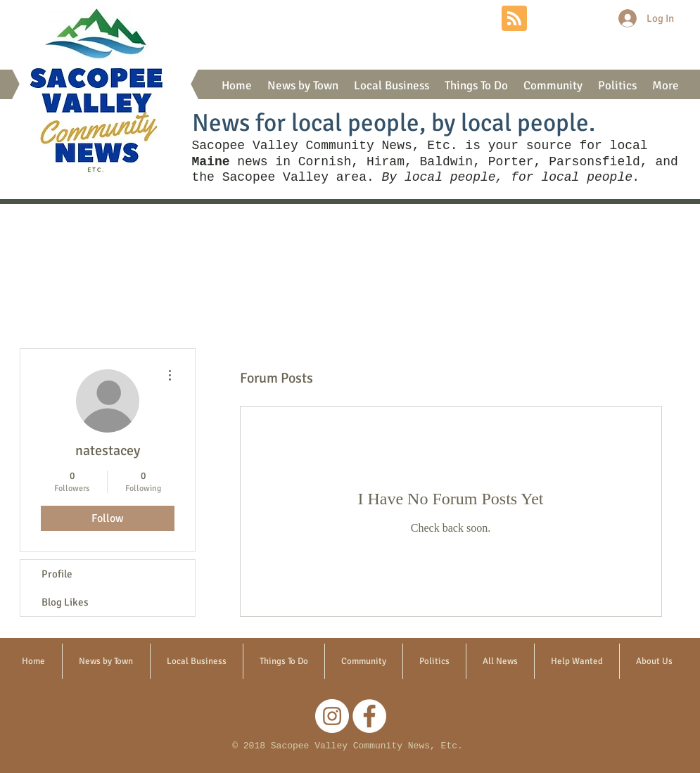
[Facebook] (369, 716)
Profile (57, 574)
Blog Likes (65, 602)
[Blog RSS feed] (514, 19)
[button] (303, 85)
